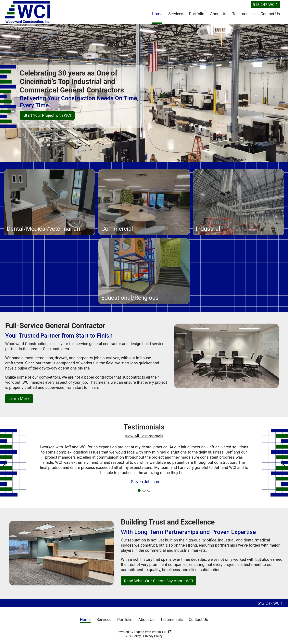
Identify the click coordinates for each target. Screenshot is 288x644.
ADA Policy (133, 637)
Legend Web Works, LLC (153, 633)
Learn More (19, 398)
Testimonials (243, 14)
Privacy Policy (153, 637)
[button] (5, 466)
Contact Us (270, 14)
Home (157, 14)
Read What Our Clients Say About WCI (159, 582)
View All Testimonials (144, 436)
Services (176, 14)
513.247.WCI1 (265, 4)
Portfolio (197, 14)
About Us (218, 14)
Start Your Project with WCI (47, 115)
